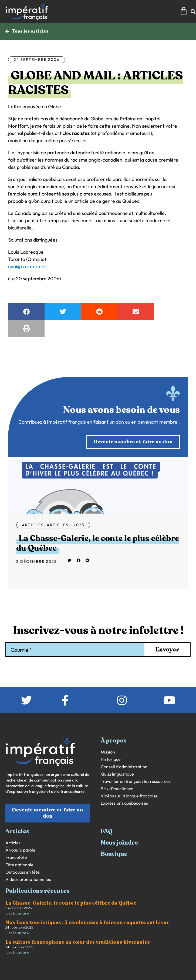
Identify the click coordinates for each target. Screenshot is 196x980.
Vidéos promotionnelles (28, 879)
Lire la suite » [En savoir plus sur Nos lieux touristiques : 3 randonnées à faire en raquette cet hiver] (17, 933)
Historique (111, 759)
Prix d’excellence (117, 789)
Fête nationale (19, 865)
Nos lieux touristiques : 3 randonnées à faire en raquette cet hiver (87, 922)
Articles (33, 525)
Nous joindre (119, 843)
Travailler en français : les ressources (136, 781)
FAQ (107, 831)
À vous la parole (20, 850)
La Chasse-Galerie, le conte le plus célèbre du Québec (98, 543)
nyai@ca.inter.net (27, 266)
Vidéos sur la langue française (129, 796)
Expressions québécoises (124, 803)
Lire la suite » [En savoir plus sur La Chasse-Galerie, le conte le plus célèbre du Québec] (17, 914)
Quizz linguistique (117, 774)
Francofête (16, 857)
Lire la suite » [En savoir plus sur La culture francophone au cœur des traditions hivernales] (17, 953)
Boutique (114, 854)
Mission (108, 752)
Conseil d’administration (124, 767)
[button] (26, 312)
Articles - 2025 (66, 525)
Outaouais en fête (23, 872)
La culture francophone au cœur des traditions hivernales (78, 942)
